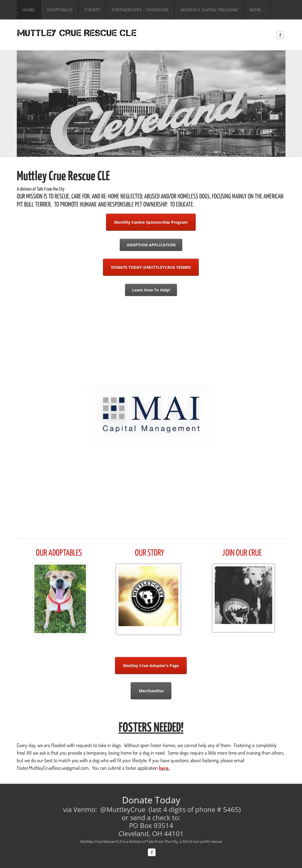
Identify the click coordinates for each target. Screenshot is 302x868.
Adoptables (60, 10)
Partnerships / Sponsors (140, 10)
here (164, 768)
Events (93, 10)
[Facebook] (280, 35)
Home (29, 10)
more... (257, 10)
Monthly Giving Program (209, 10)
